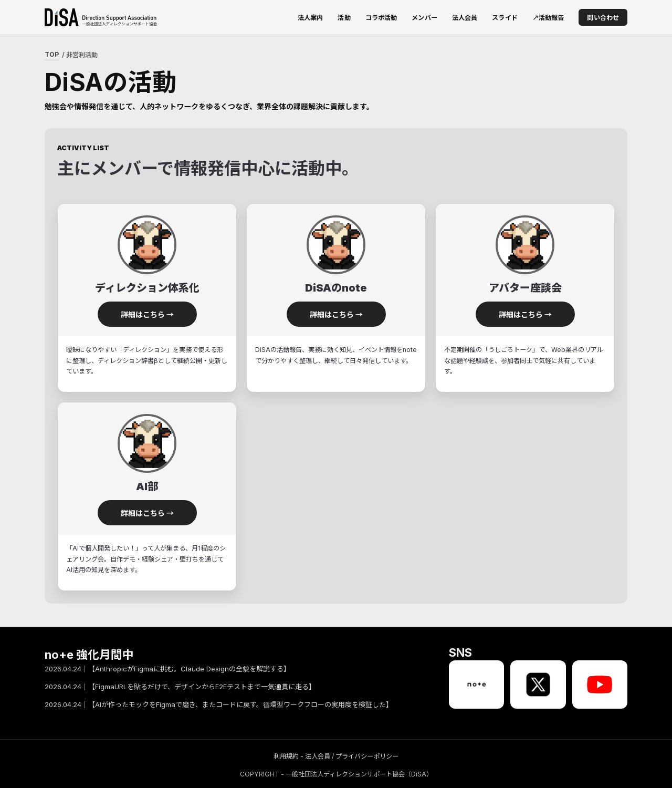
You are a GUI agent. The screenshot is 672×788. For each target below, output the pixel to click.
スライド (505, 18)
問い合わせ (603, 18)
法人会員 (465, 18)
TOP (52, 54)
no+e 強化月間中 (89, 655)
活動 (344, 18)
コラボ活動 (381, 18)
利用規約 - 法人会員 (302, 756)
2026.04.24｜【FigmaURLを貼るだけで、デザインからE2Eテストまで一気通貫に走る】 (180, 687)
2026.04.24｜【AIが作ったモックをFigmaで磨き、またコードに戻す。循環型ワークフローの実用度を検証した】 (219, 705)
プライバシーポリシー (367, 756)
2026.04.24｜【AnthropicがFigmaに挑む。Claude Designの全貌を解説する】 (167, 669)
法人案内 (311, 18)
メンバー (424, 18)
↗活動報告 (548, 18)
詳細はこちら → (147, 314)
